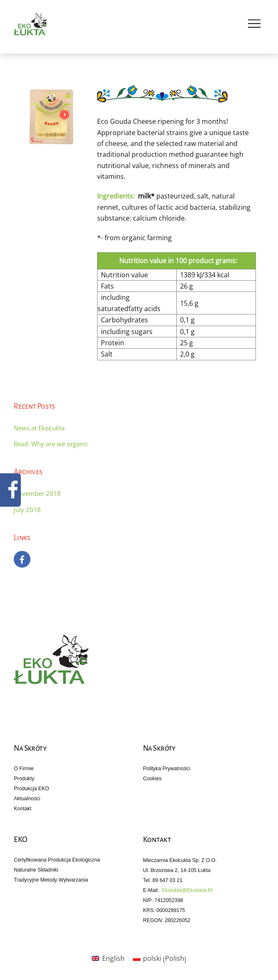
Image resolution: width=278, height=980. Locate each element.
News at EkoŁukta (39, 428)
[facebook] (22, 558)
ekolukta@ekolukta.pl (187, 890)
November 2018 (37, 493)
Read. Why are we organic (51, 444)
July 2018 (27, 510)
